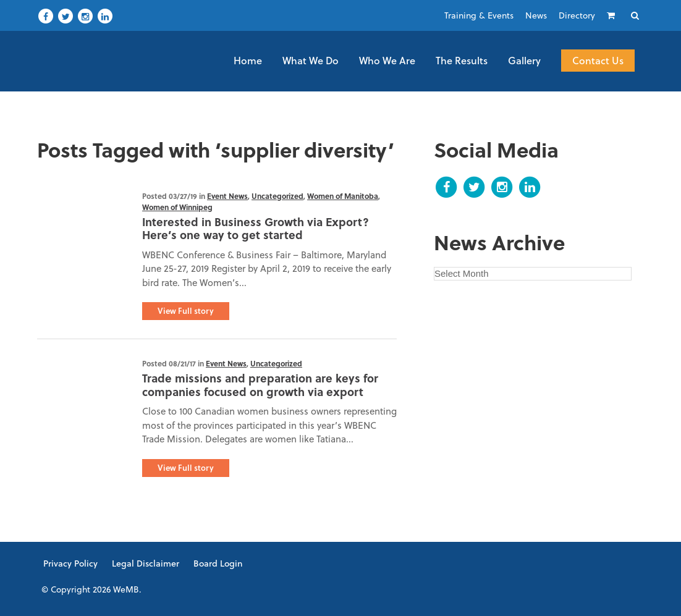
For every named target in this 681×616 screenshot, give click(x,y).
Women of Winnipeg (177, 207)
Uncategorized (277, 196)
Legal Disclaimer (146, 563)
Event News (227, 196)
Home (248, 60)
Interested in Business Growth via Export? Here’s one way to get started (256, 229)
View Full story (186, 311)
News (536, 15)
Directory (577, 15)
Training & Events (479, 15)
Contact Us (598, 60)
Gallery (524, 60)
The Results (462, 60)
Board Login (218, 563)
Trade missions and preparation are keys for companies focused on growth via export (260, 385)
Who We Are (387, 60)
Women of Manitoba (343, 196)
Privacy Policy (70, 563)
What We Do (311, 60)
